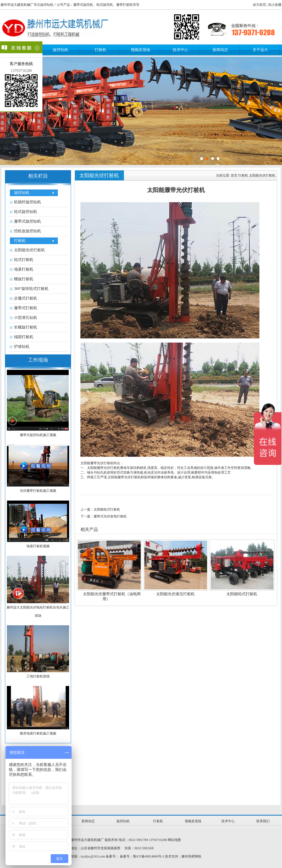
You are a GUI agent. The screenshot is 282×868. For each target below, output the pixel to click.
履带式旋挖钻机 (28, 221)
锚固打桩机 (24, 337)
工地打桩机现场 (38, 676)
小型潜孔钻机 (26, 318)
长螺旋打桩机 (26, 327)
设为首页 (259, 5)
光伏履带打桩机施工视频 (38, 491)
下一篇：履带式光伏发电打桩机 (104, 516)
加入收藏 (275, 5)
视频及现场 (140, 50)
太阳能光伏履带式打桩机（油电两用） (112, 596)
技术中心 (180, 50)
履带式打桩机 (26, 308)
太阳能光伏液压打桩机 (175, 594)
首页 (234, 175)
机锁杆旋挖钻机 (28, 202)
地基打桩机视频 (38, 546)
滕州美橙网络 (191, 856)
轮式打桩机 (24, 260)
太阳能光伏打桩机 (29, 250)
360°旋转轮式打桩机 (31, 289)
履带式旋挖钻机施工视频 (38, 435)
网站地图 (174, 840)
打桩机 (101, 50)
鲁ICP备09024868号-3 (149, 856)
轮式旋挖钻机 (26, 212)
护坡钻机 (22, 347)
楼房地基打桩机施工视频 (38, 733)
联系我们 (263, 821)
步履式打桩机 (26, 298)
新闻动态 (220, 50)
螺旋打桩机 (24, 279)
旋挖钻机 (61, 50)
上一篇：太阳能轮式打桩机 (100, 509)
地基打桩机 (24, 269)
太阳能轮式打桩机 (242, 594)
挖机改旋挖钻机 (28, 231)
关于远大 (260, 50)
